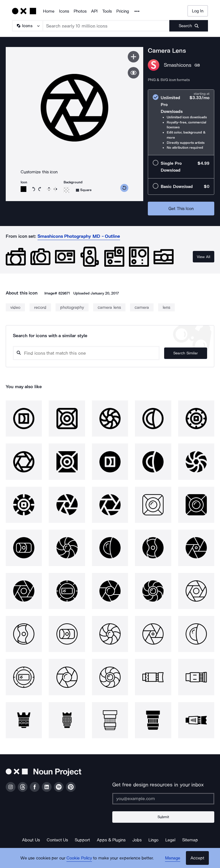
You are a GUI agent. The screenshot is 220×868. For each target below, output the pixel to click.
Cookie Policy (79, 858)
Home (49, 11)
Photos (80, 11)
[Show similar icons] (133, 73)
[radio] (181, 122)
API (94, 11)
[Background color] (66, 190)
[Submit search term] (189, 26)
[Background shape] (84, 190)
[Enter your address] (163, 799)
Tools (107, 11)
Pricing (123, 11)
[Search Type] (27, 26)
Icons (64, 11)
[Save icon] (133, 57)
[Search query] (86, 353)
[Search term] (106, 26)
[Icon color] (23, 189)
